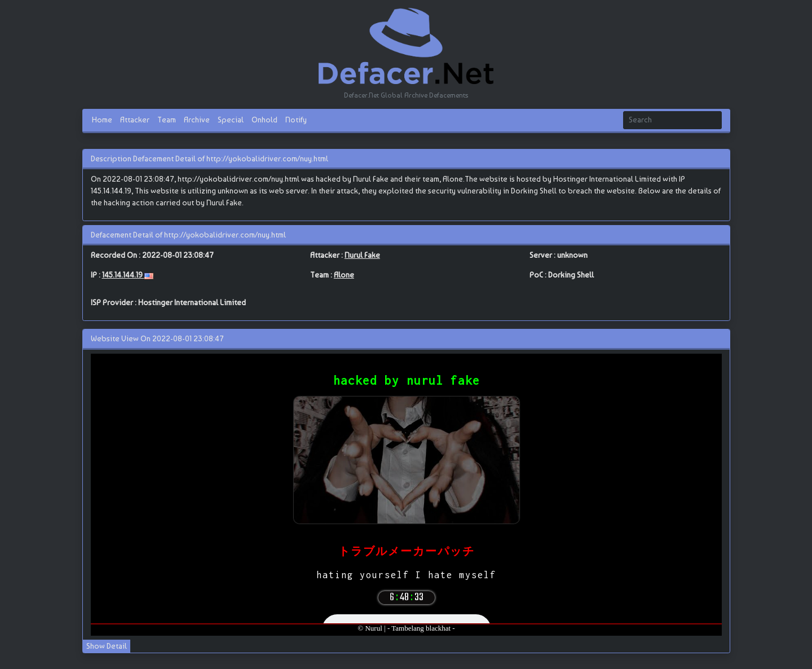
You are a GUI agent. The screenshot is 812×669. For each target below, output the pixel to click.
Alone (344, 275)
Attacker (135, 120)
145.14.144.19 (123, 275)
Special (231, 120)
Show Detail (107, 646)
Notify (296, 120)
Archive (197, 120)
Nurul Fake (362, 255)
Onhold (264, 120)
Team (167, 120)
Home (102, 120)
